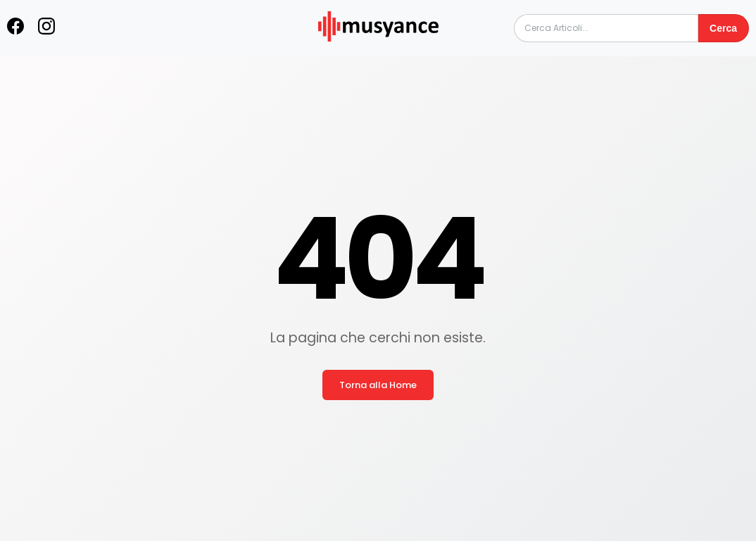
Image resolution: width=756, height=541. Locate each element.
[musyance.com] (378, 51)
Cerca (723, 28)
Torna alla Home (378, 385)
